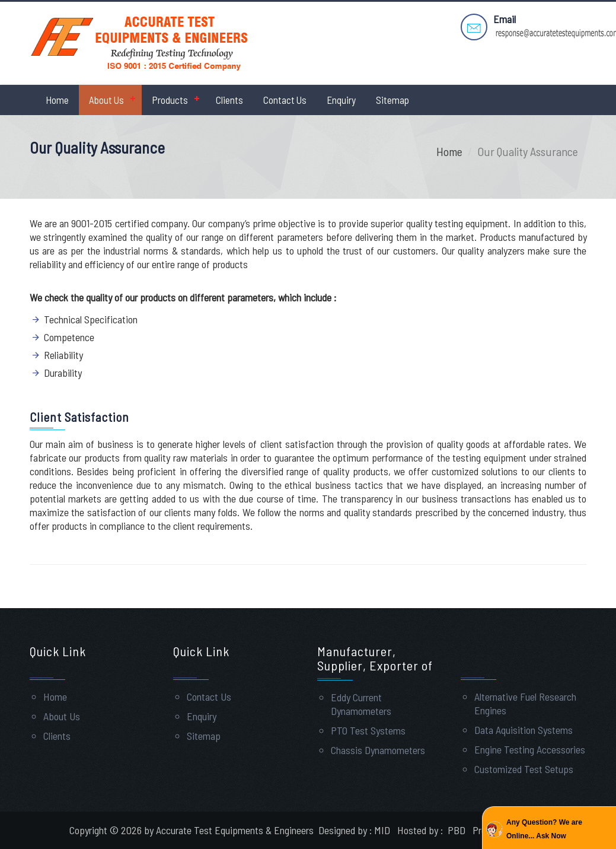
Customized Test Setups (524, 769)
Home (57, 100)
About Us (106, 100)
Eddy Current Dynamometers (361, 704)
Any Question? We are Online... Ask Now (544, 829)
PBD (457, 830)
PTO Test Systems (368, 730)
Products (170, 100)
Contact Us (285, 100)
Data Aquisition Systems (524, 730)
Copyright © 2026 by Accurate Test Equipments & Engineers (193, 830)
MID (382, 830)
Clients (229, 100)
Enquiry (341, 100)
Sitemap (392, 100)
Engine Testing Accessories (530, 749)
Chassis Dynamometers (378, 750)
